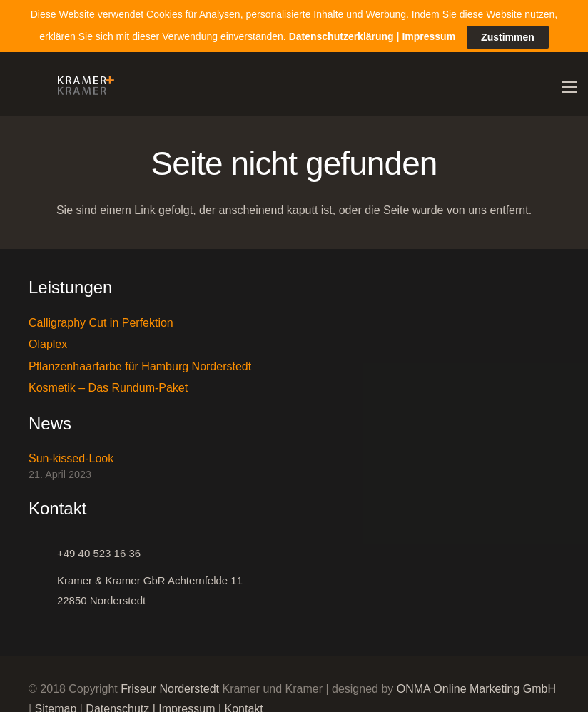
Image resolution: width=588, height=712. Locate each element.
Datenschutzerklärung (341, 31)
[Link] (82, 84)
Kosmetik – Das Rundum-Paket (108, 385)
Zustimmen (508, 32)
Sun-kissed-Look (71, 456)
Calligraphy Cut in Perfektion (101, 320)
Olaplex (48, 341)
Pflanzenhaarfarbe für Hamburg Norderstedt (140, 363)
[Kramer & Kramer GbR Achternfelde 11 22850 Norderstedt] (43, 587)
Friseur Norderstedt (170, 685)
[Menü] (569, 84)
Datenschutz (117, 705)
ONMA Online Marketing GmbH (476, 685)
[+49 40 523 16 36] (43, 550)
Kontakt (244, 705)
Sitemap (56, 705)
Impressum (187, 705)
